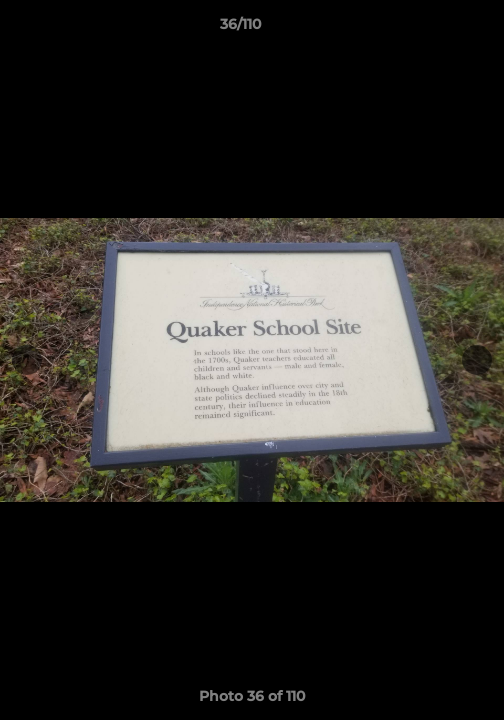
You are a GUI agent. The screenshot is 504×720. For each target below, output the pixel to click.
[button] (432, 29)
